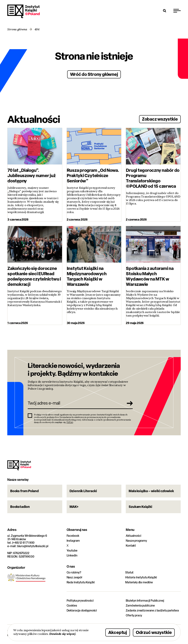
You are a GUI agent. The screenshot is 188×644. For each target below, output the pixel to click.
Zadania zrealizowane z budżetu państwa (152, 610)
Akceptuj (118, 632)
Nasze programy (136, 541)
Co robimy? (74, 572)
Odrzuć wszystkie (154, 632)
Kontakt (131, 546)
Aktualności (133, 536)
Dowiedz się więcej (62, 634)
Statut (129, 572)
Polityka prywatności (80, 601)
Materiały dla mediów (139, 582)
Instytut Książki (24, 11)
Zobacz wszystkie (160, 119)
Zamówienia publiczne (140, 606)
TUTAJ (70, 422)
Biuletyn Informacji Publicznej (145, 601)
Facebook (73, 536)
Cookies (72, 606)
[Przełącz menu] (177, 11)
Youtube (72, 551)
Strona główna (17, 30)
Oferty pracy (134, 615)
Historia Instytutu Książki (141, 577)
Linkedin (72, 555)
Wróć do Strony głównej (94, 74)
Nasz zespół (74, 577)
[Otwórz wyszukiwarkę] (165, 11)
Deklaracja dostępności (82, 610)
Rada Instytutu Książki (81, 582)
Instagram (73, 541)
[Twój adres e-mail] (75, 403)
